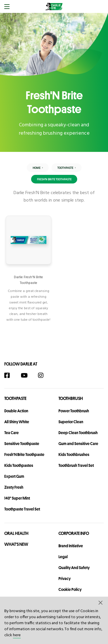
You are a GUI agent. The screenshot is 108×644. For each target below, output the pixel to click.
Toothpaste (15, 398)
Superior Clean (71, 422)
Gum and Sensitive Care (78, 444)
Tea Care (12, 433)
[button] (101, 602)
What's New (16, 544)
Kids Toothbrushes (74, 455)
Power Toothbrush (74, 411)
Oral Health (16, 533)
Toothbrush (71, 398)
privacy (65, 579)
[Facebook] (10, 375)
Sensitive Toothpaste (22, 444)
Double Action (16, 411)
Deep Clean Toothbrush (78, 433)
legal (63, 557)
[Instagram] (44, 375)
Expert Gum (14, 476)
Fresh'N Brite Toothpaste (24, 455)
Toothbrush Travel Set (76, 465)
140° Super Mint (17, 498)
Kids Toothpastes (19, 465)
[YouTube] (27, 375)
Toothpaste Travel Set (22, 509)
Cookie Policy (70, 589)
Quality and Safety (74, 568)
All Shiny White (17, 422)
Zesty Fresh (14, 487)
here (17, 635)
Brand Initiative (71, 546)
